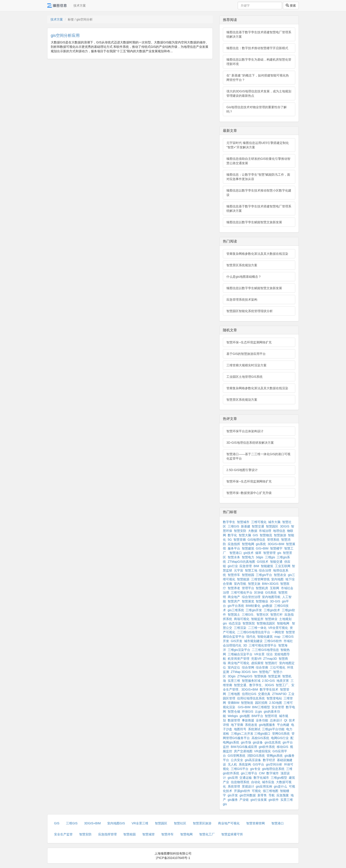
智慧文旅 (254, 584)
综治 (269, 654)
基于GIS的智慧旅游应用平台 (246, 354)
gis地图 (245, 716)
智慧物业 (262, 601)
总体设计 (276, 720)
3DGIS (285, 526)
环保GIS (248, 712)
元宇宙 (239, 570)
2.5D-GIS (268, 681)
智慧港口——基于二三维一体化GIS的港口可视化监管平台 (258, 456)
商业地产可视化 (239, 663)
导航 (272, 795)
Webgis (233, 716)
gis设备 (258, 742)
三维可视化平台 (242, 592)
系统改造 (251, 725)
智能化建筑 (265, 637)
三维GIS (233, 526)
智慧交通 (258, 526)
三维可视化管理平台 (263, 645)
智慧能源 (243, 579)
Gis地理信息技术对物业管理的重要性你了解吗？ (257, 109)
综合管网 (248, 667)
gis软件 (274, 800)
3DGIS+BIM (276, 544)
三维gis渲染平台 (239, 650)
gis (279, 553)
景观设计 (248, 786)
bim (255, 672)
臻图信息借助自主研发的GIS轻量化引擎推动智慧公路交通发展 (258, 161)
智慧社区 (180, 823)
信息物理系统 (240, 782)
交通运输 (246, 778)
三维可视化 (259, 522)
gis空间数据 (248, 795)
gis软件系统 (267, 747)
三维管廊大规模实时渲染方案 (246, 365)
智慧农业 (280, 575)
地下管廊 (237, 725)
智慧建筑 (248, 548)
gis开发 (233, 795)
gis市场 (246, 742)
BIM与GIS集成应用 (244, 747)
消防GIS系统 (256, 756)
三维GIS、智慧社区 (255, 615)
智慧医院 (249, 623)
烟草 (258, 553)
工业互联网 (283, 566)
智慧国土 (234, 615)
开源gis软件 (242, 791)
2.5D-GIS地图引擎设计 (242, 470)
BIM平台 (257, 716)
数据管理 (234, 720)
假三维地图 (271, 791)
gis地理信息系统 (273, 769)
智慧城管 (149, 834)
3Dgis (232, 676)
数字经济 (269, 760)
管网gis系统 (275, 756)
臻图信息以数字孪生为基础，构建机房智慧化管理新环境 (259, 62)
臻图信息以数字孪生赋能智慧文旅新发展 (254, 222)
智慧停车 (234, 575)
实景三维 (234, 681)
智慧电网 (248, 544)
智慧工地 (251, 570)
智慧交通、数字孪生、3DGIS (254, 685)
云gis (258, 712)
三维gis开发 (254, 610)
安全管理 (278, 707)
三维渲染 (240, 628)
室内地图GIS (116, 823)
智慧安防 (240, 531)
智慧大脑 (245, 535)
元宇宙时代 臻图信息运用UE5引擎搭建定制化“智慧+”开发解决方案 (258, 145)
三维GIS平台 (240, 769)
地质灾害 (283, 681)
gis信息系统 (273, 742)
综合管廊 (262, 667)
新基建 (246, 526)
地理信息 (279, 531)
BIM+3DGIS (270, 584)
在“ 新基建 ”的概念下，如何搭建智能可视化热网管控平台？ (258, 78)
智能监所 (257, 619)
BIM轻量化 (253, 606)
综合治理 (265, 570)
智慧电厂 (265, 672)
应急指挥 (234, 544)
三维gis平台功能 (273, 729)
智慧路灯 (271, 663)
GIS (255, 535)
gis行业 (233, 566)
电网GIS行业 (280, 738)
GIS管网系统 (237, 756)
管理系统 (273, 540)
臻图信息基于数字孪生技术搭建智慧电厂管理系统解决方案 (259, 34)
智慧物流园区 (266, 623)
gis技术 (248, 553)
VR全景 (259, 654)
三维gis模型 (279, 778)
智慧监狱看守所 (232, 834)
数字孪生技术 (269, 689)
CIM (262, 773)
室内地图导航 (271, 597)
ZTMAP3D (279, 694)
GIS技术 (263, 562)
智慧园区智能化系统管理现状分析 (250, 311)
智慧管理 (269, 553)
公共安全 (237, 760)
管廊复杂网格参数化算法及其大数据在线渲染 (257, 254)
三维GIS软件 (273, 641)
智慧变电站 (274, 698)
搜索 (291, 6)
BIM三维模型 (261, 707)
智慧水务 (234, 557)
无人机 (232, 764)
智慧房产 (234, 601)
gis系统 (261, 544)
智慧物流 (266, 535)
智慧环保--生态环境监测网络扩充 (249, 342)
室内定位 (234, 667)
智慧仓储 (234, 712)
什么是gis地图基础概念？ (244, 277)
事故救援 (248, 720)
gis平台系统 (236, 606)
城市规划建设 (253, 641)
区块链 (259, 592)
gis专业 (255, 769)
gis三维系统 (236, 610)
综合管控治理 (251, 597)
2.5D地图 (276, 703)
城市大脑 (274, 522)
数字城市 (273, 773)
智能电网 (284, 623)
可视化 (256, 791)
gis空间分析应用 (65, 35)
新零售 (262, 795)
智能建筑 (267, 566)
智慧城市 (243, 522)
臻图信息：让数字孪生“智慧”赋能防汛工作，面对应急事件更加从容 (258, 177)
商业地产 (234, 597)
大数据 (253, 531)
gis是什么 (280, 786)
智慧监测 (274, 676)
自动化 (256, 782)
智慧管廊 (240, 540)
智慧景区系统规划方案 (242, 265)
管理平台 (248, 588)
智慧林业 (271, 619)
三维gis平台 (264, 575)
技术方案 (80, 6)
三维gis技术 (272, 610)
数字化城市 (261, 778)
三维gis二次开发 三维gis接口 (251, 734)
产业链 (244, 800)
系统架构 (245, 764)
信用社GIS (249, 694)
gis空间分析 (274, 764)
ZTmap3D (270, 659)
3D (245, 645)
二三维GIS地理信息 (265, 650)
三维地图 (234, 694)
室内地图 (277, 579)
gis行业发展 (259, 800)
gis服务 (233, 800)
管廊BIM (234, 703)
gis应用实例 (264, 786)
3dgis (259, 557)
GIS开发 (237, 641)
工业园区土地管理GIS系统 (244, 377)
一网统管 (278, 632)
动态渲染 (235, 623)
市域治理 (265, 531)
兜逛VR (256, 659)
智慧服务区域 (251, 681)
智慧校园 (248, 575)
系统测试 (254, 729)
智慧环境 (271, 716)
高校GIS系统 (260, 738)
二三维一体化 (257, 628)
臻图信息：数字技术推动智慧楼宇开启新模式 (257, 48)
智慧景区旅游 (202, 823)
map (277, 637)
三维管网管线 (260, 579)
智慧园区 (272, 526)
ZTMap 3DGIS (241, 672)
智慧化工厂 (207, 834)
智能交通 (276, 562)
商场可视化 (242, 619)
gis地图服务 (267, 725)
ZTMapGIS (245, 676)
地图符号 (240, 729)
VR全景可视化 (278, 628)
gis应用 (233, 778)
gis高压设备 (253, 760)
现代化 (251, 637)
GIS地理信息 (256, 540)
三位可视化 (278, 667)
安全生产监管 (63, 834)
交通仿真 (264, 694)
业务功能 (262, 720)
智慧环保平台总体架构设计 (245, 431)
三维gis (270, 557)
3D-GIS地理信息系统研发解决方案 (250, 443)
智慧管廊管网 (256, 823)
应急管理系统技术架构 (242, 300)
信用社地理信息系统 (251, 698)
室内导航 (240, 584)
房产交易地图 (243, 751)
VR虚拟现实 (262, 751)
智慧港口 (236, 553)
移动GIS (282, 747)
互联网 (275, 588)
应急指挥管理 (107, 834)
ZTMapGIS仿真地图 (241, 562)
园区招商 (261, 703)
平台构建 (283, 725)
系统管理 (234, 786)
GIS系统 (271, 592)
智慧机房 (262, 588)
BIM (256, 566)
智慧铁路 (260, 676)
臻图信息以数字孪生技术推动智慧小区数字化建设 (259, 193)
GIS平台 (258, 764)
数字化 (232, 535)
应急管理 (246, 566)
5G (230, 540)
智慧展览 (248, 601)
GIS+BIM (262, 548)
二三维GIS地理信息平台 (254, 632)
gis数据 (267, 606)
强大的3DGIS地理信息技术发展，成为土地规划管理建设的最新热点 (259, 93)
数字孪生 (229, 522)
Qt (286, 720)
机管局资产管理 (239, 659)
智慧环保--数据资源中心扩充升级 (249, 493)
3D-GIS (275, 601)
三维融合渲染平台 (240, 654)
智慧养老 (234, 588)
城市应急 (268, 782)
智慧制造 (247, 703)
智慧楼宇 (276, 548)
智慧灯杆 (276, 615)
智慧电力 (248, 557)
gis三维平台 (249, 773)
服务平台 (234, 548)
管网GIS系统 (281, 734)
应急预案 (283, 795)
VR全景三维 (140, 823)
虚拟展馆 (257, 663)
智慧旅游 (280, 535)
